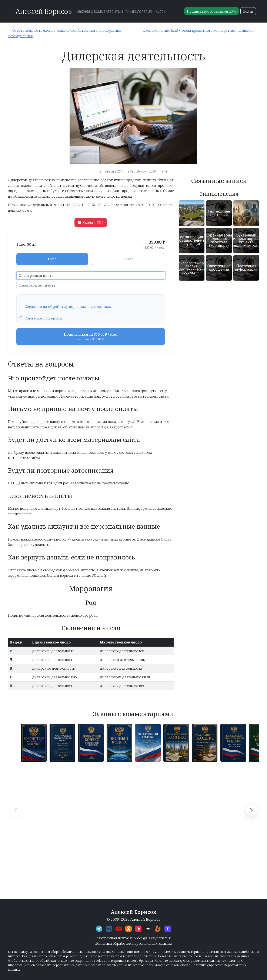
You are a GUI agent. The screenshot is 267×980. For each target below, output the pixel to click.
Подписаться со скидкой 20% (211, 11)
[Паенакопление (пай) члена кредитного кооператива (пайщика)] (197, 30)
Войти (248, 11)
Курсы (161, 11)
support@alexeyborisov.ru (151, 938)
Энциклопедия (139, 11)
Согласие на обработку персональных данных (68, 306)
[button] (251, 810)
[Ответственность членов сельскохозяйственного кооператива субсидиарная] (69, 33)
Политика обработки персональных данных (133, 943)
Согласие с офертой (43, 318)
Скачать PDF (91, 223)
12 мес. (128, 259)
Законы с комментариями (100, 11)
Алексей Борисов (44, 11)
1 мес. (52, 259)
